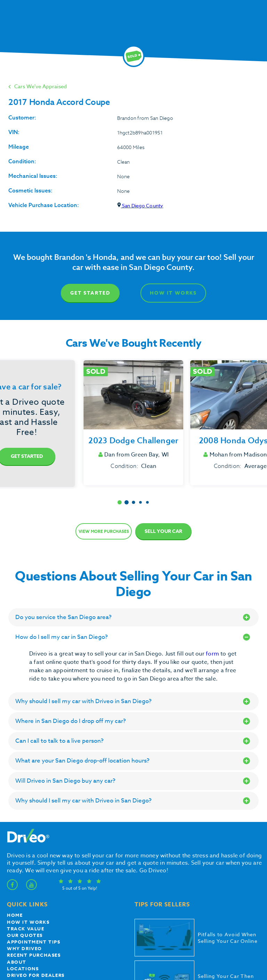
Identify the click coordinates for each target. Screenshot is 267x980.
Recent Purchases (34, 955)
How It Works (173, 293)
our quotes (25, 935)
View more (104, 531)
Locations (23, 969)
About (17, 962)
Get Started (90, 293)
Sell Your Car (163, 531)
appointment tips (34, 942)
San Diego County (140, 205)
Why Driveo (25, 948)
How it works (28, 922)
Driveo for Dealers (36, 975)
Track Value (26, 929)
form (213, 654)
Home (15, 915)
